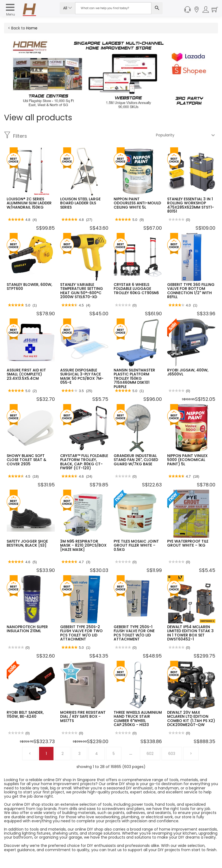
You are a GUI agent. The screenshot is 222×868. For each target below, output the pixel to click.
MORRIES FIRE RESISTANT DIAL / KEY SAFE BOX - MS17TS (83, 717)
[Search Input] (113, 8)
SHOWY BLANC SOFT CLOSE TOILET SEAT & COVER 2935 (26, 460)
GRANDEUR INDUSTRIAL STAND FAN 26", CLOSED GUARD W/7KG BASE (136, 460)
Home (32, 28)
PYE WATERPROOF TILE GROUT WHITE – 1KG (188, 543)
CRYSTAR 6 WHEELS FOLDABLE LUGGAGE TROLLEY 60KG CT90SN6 (136, 289)
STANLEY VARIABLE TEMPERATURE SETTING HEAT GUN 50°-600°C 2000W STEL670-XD (82, 291)
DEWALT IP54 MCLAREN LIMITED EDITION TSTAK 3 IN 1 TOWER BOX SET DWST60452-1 (190, 633)
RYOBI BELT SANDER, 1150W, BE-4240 (25, 714)
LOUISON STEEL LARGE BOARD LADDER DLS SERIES (80, 203)
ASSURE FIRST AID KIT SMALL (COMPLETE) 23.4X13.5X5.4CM (26, 374)
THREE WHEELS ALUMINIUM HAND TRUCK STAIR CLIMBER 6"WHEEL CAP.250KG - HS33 (138, 719)
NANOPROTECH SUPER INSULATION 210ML (27, 629)
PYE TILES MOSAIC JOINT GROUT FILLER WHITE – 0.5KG (136, 545)
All (68, 8)
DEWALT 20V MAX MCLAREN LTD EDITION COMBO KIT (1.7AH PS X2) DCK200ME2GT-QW (191, 719)
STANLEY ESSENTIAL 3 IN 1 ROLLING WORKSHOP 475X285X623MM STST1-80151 (191, 205)
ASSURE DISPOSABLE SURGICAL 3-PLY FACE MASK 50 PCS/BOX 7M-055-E (82, 376)
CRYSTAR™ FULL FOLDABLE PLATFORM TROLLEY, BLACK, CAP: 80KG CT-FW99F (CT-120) (84, 462)
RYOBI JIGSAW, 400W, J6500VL (188, 372)
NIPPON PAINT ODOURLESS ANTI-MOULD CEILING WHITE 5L (137, 203)
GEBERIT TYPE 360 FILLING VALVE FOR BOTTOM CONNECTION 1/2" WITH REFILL (191, 291)
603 (172, 754)
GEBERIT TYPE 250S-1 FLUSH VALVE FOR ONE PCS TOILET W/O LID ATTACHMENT (134, 633)
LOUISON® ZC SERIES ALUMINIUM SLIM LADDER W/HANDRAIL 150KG (29, 203)
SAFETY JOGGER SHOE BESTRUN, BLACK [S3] (27, 543)
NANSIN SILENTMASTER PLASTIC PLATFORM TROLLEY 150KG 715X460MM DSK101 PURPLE (134, 378)
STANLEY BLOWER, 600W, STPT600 (29, 287)
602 (150, 754)
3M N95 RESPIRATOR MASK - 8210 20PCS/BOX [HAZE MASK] (83, 545)
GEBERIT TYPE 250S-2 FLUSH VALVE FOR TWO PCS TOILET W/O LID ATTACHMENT (81, 633)
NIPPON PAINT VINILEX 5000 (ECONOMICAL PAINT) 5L (187, 460)
